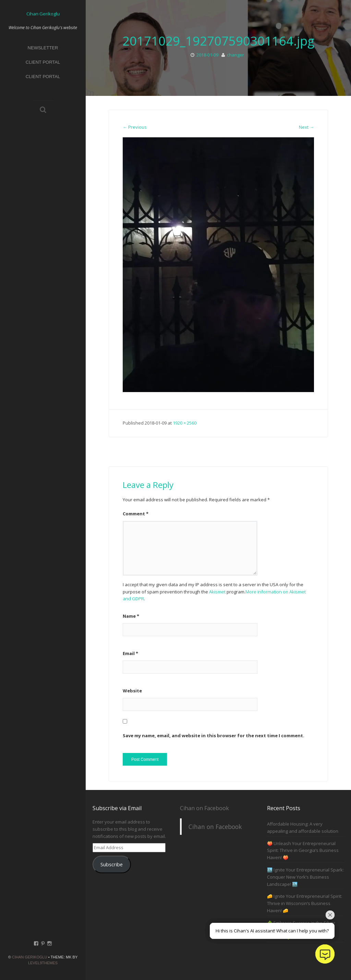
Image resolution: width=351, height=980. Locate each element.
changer (235, 55)
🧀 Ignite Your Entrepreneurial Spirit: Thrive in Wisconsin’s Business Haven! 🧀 (305, 903)
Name (131, 616)
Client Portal (43, 62)
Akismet (217, 592)
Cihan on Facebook (204, 808)
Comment (136, 514)
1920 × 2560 (185, 423)
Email (130, 653)
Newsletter (43, 48)
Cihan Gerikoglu (30, 957)
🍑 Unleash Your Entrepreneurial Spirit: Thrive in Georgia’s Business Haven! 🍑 (303, 851)
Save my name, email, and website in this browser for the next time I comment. (214, 736)
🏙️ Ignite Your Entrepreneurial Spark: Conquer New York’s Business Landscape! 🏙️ (305, 877)
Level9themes (43, 963)
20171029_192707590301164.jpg (218, 41)
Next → (306, 127)
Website (132, 691)
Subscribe (112, 864)
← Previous (135, 127)
